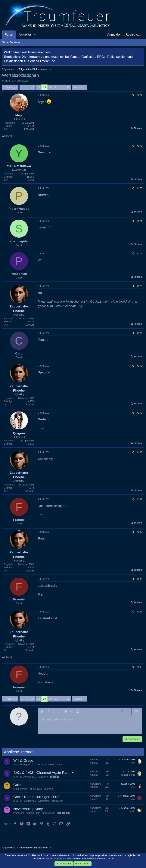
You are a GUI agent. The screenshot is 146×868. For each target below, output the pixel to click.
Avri (133, 763)
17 (33, 87)
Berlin (31, 180)
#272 (140, 146)
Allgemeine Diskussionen (51, 801)
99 (68, 87)
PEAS (132, 787)
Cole (17, 785)
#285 (140, 667)
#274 (140, 221)
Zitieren (138, 128)
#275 (140, 254)
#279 (140, 413)
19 (44, 87)
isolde (132, 811)
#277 (140, 333)
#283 (140, 579)
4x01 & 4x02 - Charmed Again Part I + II (45, 773)
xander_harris (128, 775)
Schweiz (30, 325)
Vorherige (12, 87)
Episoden (43, 777)
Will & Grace (23, 760)
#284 (140, 612)
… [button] (27, 87)
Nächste (78, 87)
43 (68, 813)
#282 (140, 532)
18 (39, 87)
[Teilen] (133, 95)
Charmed (48, 789)
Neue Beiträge (11, 42)
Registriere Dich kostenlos (24, 57)
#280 (140, 452)
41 (59, 813)
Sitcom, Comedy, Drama (49, 765)
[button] (35, 35)
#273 (140, 188)
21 (56, 87)
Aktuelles (25, 35)
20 (50, 87)
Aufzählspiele (48, 813)
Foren (9, 35)
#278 (140, 366)
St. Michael (28, 129)
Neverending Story (28, 809)
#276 (140, 286)
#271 (140, 95)
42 (64, 813)
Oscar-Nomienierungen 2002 (36, 797)
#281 (140, 499)
